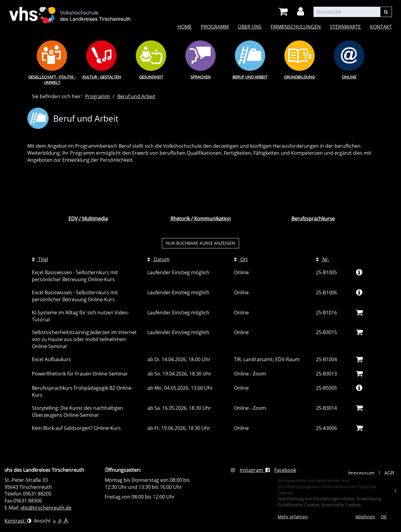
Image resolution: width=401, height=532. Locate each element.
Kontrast (18, 521)
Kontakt (381, 27)
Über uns (250, 27)
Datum (158, 259)
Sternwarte (345, 27)
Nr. (323, 259)
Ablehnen (365, 517)
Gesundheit (151, 77)
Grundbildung (299, 77)
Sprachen (200, 77)
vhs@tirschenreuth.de (46, 508)
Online (349, 77)
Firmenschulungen (296, 27)
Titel (40, 259)
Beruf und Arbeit (250, 77)
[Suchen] (386, 12)
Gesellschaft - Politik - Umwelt (52, 80)
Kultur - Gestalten (102, 77)
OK (384, 517)
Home (185, 27)
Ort (241, 259)
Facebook (281, 470)
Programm (215, 27)
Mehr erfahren (293, 517)
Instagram (248, 470)
